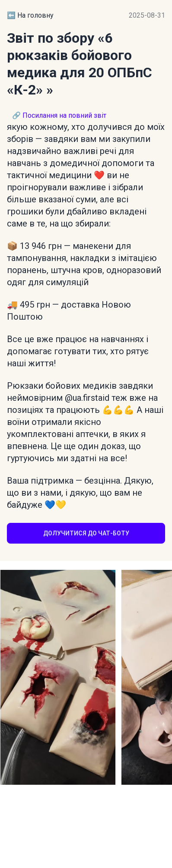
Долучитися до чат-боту (86, 533)
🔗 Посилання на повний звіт (59, 115)
